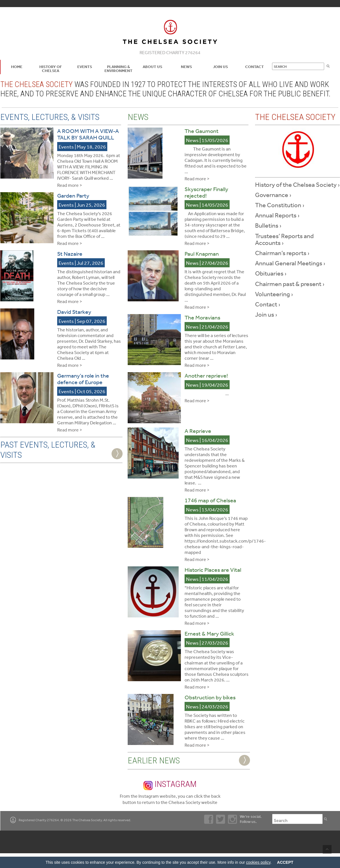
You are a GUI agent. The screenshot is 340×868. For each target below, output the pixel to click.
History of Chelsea (51, 69)
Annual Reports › (277, 215)
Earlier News (154, 760)
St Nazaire (70, 254)
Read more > (70, 185)
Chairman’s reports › (282, 253)
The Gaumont (202, 131)
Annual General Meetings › (290, 263)
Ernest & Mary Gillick (209, 633)
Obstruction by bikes (210, 697)
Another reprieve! (206, 375)
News (186, 67)
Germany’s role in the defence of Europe (83, 379)
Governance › (273, 195)
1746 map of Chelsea (210, 500)
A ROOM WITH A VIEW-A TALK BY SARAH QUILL (88, 134)
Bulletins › (268, 225)
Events (85, 67)
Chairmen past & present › (290, 284)
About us (152, 67)
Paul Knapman (202, 254)
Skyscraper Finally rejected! (206, 192)
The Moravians (202, 317)
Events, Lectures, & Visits (50, 117)
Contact (255, 67)
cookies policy (258, 862)
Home (17, 67)
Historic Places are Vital (213, 570)
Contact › (268, 304)
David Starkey (74, 312)
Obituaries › (271, 273)
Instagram (170, 785)
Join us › (266, 314)
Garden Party (73, 195)
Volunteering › (274, 294)
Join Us (220, 67)
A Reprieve (198, 431)
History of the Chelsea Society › (297, 185)
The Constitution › (280, 205)
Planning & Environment (118, 69)
